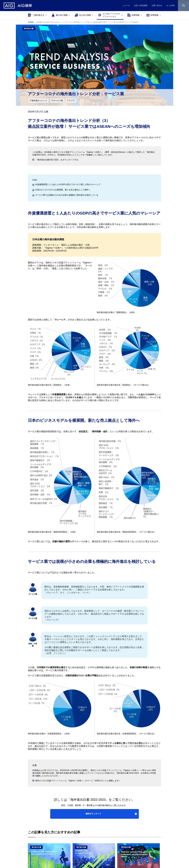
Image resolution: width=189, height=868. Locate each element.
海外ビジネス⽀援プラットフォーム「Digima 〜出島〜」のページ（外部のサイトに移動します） (78, 781)
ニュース (126, 5)
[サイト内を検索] (183, 6)
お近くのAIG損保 (141, 5)
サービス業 (58, 101)
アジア (72, 101)
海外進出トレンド (39, 101)
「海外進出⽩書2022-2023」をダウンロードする (57, 160)
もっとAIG (171, 5)
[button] (95, 814)
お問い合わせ (157, 5)
